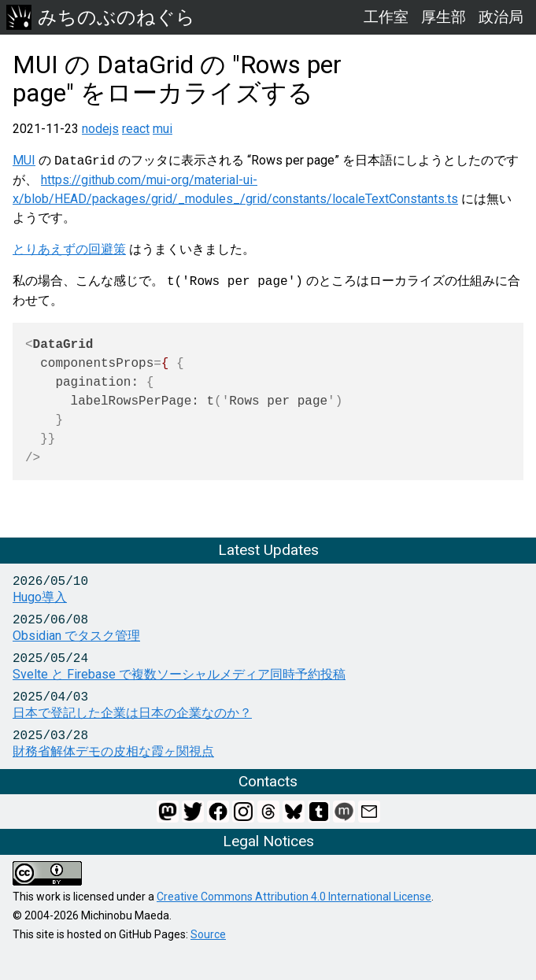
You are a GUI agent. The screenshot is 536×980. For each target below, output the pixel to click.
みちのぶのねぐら (101, 17)
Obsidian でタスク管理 (76, 636)
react (136, 129)
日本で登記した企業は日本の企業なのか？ (132, 713)
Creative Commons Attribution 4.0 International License (294, 897)
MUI (24, 161)
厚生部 (444, 17)
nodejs (100, 129)
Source (208, 934)
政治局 (501, 17)
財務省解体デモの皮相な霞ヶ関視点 (113, 751)
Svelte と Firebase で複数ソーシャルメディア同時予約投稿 (179, 674)
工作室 (386, 17)
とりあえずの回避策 (69, 249)
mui (163, 129)
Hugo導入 (40, 597)
